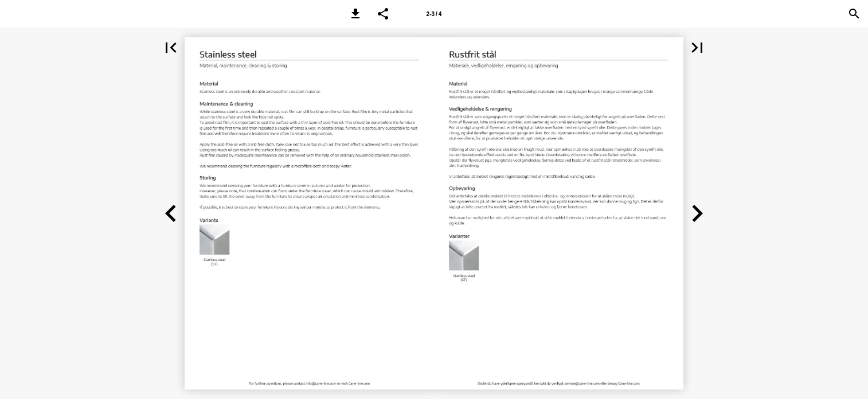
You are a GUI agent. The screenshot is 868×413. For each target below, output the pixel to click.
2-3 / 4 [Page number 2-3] (434, 14)
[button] (355, 14)
